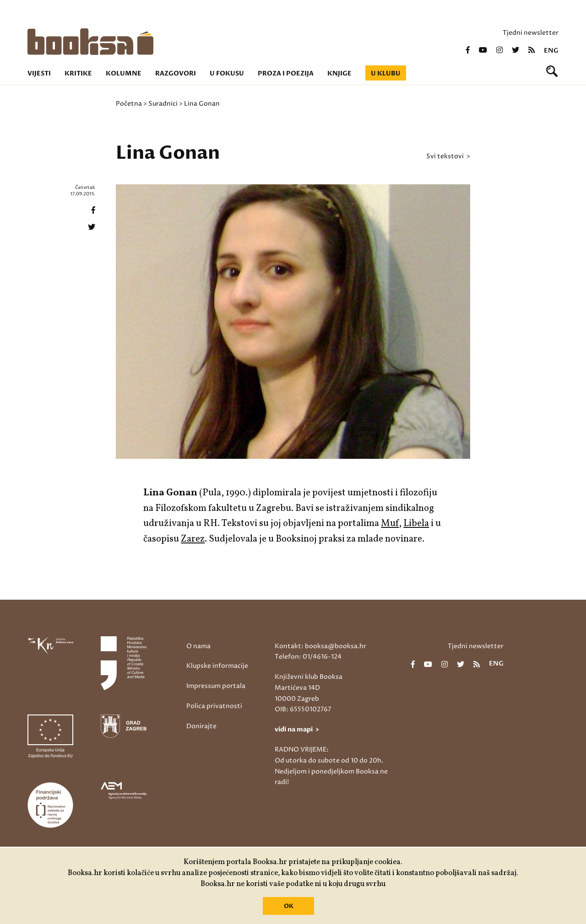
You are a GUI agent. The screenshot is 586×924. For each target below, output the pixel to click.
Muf (390, 524)
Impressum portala (216, 686)
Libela (416, 524)
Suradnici (163, 104)
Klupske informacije (217, 666)
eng (551, 51)
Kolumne (124, 73)
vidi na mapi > (297, 729)
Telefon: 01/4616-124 (308, 657)
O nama (198, 646)
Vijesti (39, 73)
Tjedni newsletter (531, 33)
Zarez (193, 539)
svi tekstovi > (448, 156)
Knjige (339, 73)
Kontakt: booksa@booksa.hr (320, 646)
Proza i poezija (286, 73)
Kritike (78, 73)
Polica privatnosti (214, 706)
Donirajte (201, 726)
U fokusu (227, 73)
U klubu (386, 73)
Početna (129, 104)
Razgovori (176, 73)
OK (289, 906)
